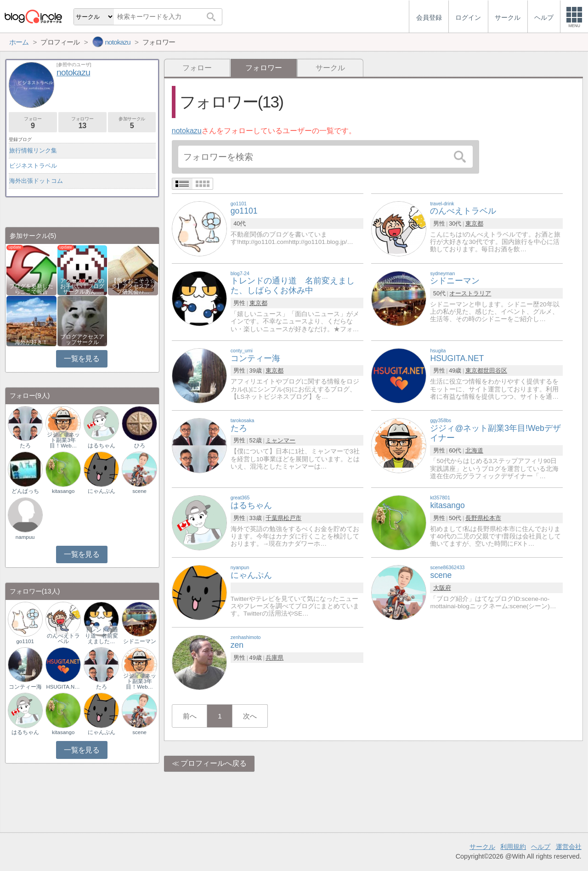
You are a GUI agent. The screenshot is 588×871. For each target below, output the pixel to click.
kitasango (63, 491)
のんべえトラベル (63, 639)
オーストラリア (470, 293)
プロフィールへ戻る (214, 763)
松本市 (492, 518)
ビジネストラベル (33, 166)
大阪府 (442, 588)
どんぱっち (25, 491)
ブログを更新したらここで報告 (31, 289)
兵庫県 (274, 658)
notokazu (187, 131)
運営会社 (569, 847)
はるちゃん (102, 446)
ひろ (140, 446)
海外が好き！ (31, 342)
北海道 (474, 450)
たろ (25, 446)
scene (139, 491)
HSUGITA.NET (63, 687)
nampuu (25, 537)
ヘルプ (541, 847)
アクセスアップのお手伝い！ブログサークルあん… (82, 286)
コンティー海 (25, 687)
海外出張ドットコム (36, 181)
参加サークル (132, 123)
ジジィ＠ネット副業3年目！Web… (63, 440)
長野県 (474, 518)
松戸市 (292, 518)
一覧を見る (82, 359)
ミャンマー (280, 440)
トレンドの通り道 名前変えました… (102, 635)
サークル (330, 68)
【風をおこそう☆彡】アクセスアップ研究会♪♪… (133, 286)
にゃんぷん (102, 491)
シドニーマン (140, 641)
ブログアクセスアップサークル (82, 339)
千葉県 (274, 518)
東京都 (474, 223)
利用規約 (513, 847)
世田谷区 (495, 370)
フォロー (197, 68)
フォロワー (82, 123)
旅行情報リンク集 (33, 150)
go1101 (25, 641)
